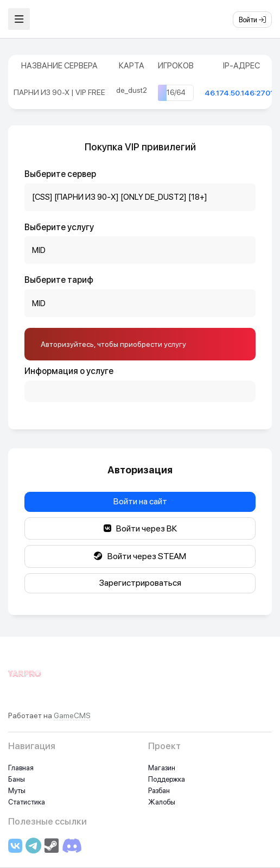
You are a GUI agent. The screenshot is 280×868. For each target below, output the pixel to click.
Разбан (159, 791)
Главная (21, 768)
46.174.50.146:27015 (241, 93)
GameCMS (72, 715)
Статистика (27, 802)
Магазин (162, 768)
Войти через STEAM (140, 556)
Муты (17, 791)
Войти (252, 20)
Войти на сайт (140, 501)
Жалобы (162, 802)
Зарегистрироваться (140, 583)
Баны (17, 779)
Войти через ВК (140, 528)
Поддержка (167, 779)
